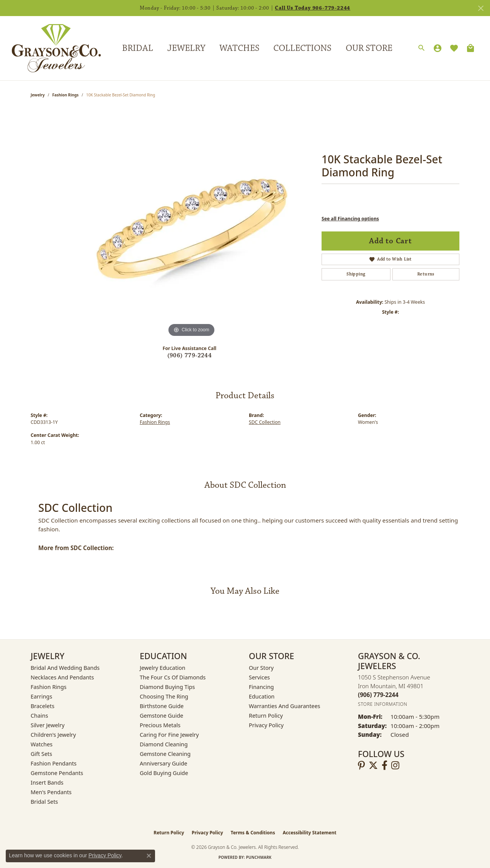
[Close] (481, 8)
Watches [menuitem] (42, 744)
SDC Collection (265, 422)
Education (262, 696)
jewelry (38, 95)
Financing (261, 687)
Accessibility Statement (309, 833)
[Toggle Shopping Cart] (470, 48)
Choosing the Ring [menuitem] (164, 696)
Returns (426, 274)
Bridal (138, 48)
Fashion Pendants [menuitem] (54, 763)
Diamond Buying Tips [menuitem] (167, 687)
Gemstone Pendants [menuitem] (57, 773)
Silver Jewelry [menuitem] (48, 725)
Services (259, 677)
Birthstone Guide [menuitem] (162, 706)
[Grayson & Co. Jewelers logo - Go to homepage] (51, 48)
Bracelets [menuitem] (42, 706)
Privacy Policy (266, 725)
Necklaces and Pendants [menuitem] (62, 677)
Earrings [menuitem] (41, 696)
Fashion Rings (66, 95)
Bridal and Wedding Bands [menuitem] (65, 668)
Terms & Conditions (253, 833)
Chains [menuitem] (39, 716)
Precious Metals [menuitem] (160, 725)
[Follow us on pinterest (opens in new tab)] (361, 765)
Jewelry (186, 48)
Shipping (356, 274)
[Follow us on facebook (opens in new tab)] (385, 765)
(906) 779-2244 (190, 356)
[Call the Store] (378, 695)
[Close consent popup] (149, 856)
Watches (239, 48)
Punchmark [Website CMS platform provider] (259, 857)
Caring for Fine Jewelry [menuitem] (169, 735)
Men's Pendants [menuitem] (51, 792)
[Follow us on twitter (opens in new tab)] (373, 765)
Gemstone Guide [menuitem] (162, 716)
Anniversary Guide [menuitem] (163, 763)
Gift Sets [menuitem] (41, 754)
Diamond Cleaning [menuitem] (164, 744)
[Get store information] (383, 704)
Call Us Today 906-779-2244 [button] (313, 8)
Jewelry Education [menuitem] (163, 668)
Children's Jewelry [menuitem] (53, 735)
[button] (421, 48)
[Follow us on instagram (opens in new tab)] (395, 765)
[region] (191, 224)
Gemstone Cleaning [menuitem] (165, 754)
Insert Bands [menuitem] (47, 783)
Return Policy (266, 716)
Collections (302, 48)
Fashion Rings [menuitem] (49, 687)
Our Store (369, 48)
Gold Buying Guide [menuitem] (164, 773)
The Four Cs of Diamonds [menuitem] (173, 677)
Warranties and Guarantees (284, 706)
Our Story (261, 668)
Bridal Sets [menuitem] (44, 802)
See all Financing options (350, 219)
